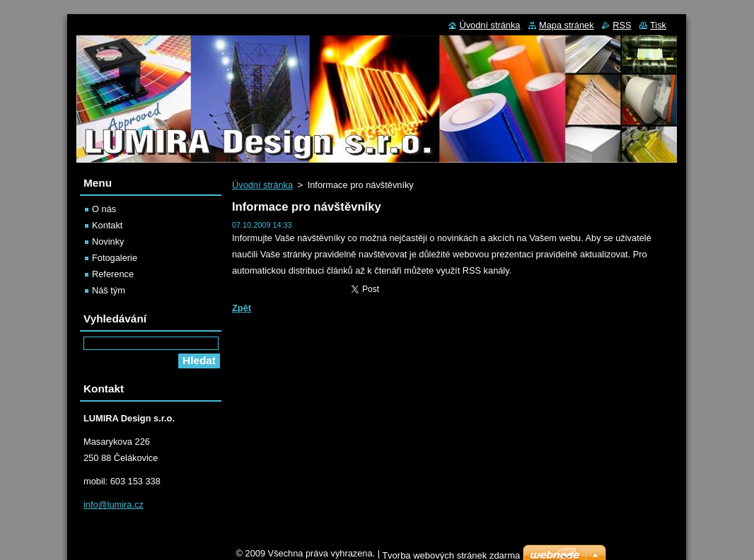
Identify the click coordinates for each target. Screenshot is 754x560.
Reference (113, 274)
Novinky (108, 241)
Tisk (658, 25)
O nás (104, 209)
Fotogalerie (115, 258)
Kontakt (107, 225)
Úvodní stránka (262, 185)
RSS (622, 25)
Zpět (242, 308)
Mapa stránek (567, 25)
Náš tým (109, 290)
